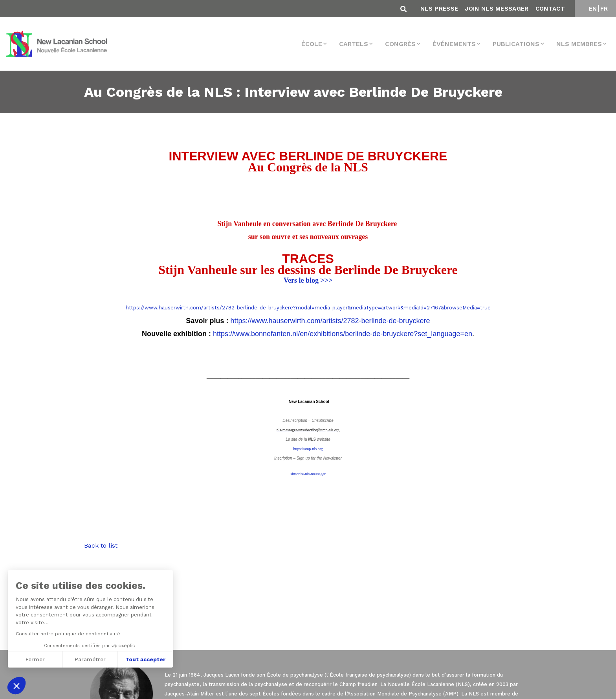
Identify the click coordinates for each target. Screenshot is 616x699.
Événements (454, 44)
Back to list (101, 545)
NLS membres (579, 44)
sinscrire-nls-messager (308, 474)
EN (593, 9)
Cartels (354, 44)
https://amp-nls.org (308, 449)
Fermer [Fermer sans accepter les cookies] (34, 659)
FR (604, 9)
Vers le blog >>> (308, 280)
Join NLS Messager (497, 9)
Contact (550, 9)
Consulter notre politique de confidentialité (67, 634)
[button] (16, 686)
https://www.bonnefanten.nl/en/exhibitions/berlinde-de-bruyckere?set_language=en (343, 334)
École (312, 44)
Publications (516, 44)
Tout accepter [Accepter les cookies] (145, 659)
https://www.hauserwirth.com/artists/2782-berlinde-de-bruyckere (330, 321)
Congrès (400, 44)
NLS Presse (439, 9)
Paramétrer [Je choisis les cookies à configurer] (89, 659)
